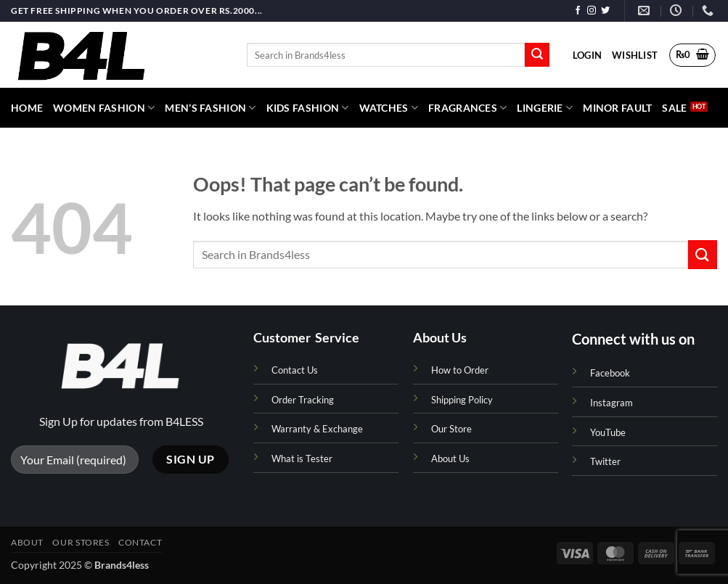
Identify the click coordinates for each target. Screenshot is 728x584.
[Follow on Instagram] (592, 11)
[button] (587, 55)
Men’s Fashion (210, 108)
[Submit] (537, 55)
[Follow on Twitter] (605, 11)
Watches (389, 108)
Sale (674, 108)
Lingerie (545, 108)
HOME (27, 108)
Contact (140, 542)
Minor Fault (617, 108)
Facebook (610, 373)
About (27, 542)
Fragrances (467, 108)
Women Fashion (104, 108)
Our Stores (81, 542)
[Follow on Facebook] (578, 11)
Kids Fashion (308, 108)
